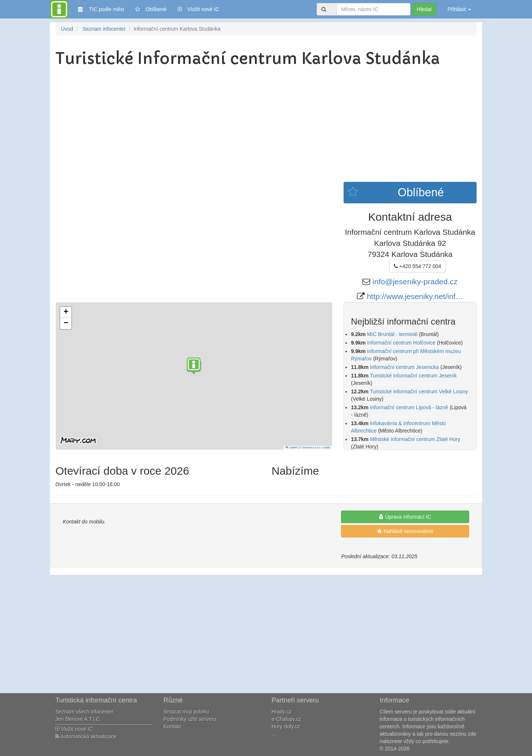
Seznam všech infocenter (84, 712)
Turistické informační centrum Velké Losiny (419, 391)
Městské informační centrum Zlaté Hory (415, 439)
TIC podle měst (101, 9)
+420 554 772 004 (417, 266)
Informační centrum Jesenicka (404, 367)
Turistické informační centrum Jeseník (413, 376)
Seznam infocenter (104, 29)
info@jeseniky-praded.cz (415, 282)
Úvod (67, 29)
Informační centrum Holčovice (401, 343)
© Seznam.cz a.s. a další (315, 448)
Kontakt (172, 726)
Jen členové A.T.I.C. (78, 719)
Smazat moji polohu (186, 712)
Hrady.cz (282, 712)
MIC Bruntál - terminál (392, 334)
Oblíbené (151, 9)
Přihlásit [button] (459, 9)
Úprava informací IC (405, 517)
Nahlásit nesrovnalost (405, 531)
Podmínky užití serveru (190, 719)
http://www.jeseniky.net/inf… (415, 296)
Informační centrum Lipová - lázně (409, 407)
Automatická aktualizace (86, 736)
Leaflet (291, 448)
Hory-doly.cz (286, 726)
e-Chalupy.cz (287, 719)
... (274, 734)
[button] (194, 367)
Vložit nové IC (198, 9)
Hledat (424, 9)
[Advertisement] (266, 126)
